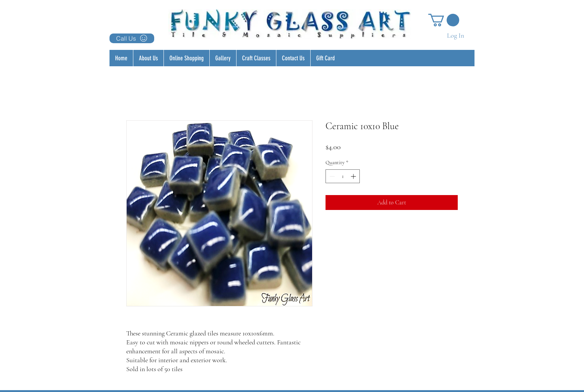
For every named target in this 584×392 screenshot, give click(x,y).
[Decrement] (331, 176)
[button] (444, 20)
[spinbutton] (343, 176)
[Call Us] (132, 38)
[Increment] (354, 176)
